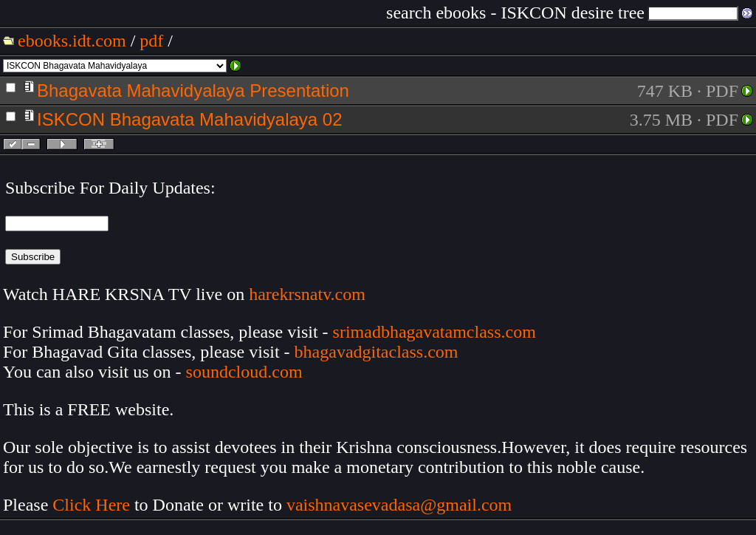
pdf (151, 41)
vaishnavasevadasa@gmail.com (401, 505)
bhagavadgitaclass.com (377, 352)
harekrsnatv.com (307, 294)
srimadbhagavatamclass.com (434, 332)
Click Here (91, 505)
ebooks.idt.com (72, 41)
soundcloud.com (244, 372)
